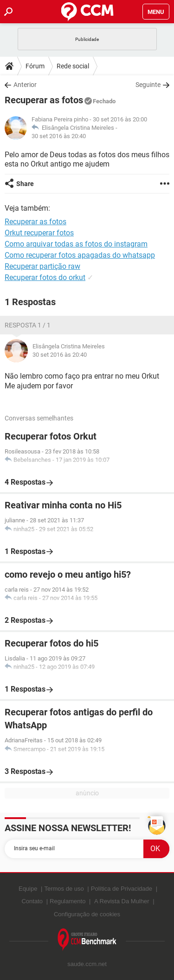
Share (25, 184)
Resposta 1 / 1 (28, 325)
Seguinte (148, 85)
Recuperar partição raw (42, 266)
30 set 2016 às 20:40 (59, 136)
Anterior (25, 85)
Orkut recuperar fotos (39, 233)
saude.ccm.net (87, 964)
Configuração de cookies (87, 914)
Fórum (35, 66)
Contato (32, 901)
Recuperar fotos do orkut (45, 277)
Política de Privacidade (122, 889)
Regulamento (68, 901)
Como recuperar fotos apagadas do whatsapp (80, 255)
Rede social (73, 66)
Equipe (28, 889)
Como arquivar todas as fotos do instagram (76, 244)
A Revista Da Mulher (122, 901)
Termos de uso (64, 889)
